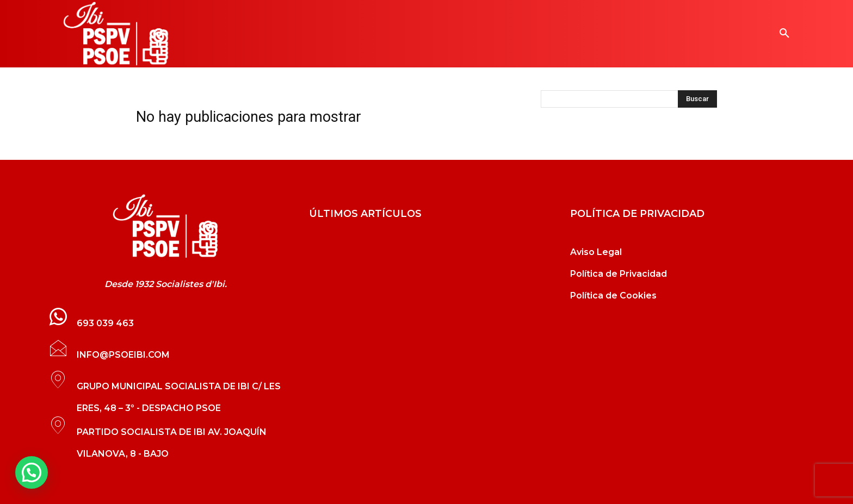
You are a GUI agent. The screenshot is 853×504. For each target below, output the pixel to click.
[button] (784, 34)
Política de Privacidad (619, 274)
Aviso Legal (596, 252)
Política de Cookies (613, 295)
